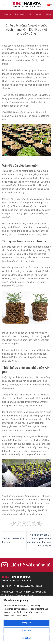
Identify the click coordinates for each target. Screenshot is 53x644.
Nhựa (48, 14)
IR (30, 14)
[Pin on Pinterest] (34, 524)
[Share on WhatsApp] (14, 524)
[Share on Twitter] (24, 524)
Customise (26, 630)
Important (20, 14)
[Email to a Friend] (29, 524)
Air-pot (8, 14)
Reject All (26, 638)
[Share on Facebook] (19, 524)
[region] (26, 620)
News (38, 14)
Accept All (26, 623)
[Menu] (3, 5)
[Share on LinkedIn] (39, 524)
